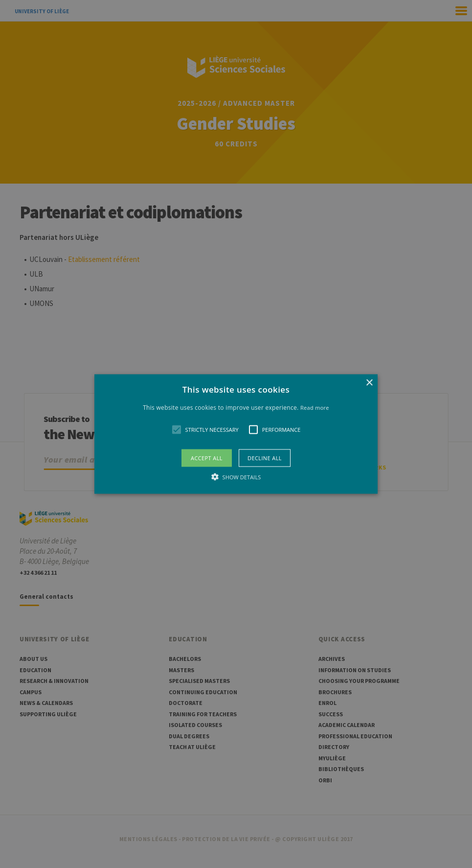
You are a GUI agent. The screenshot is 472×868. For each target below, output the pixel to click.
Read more (315, 407)
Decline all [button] (265, 458)
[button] (236, 434)
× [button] (369, 383)
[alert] (236, 434)
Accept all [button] (207, 458)
